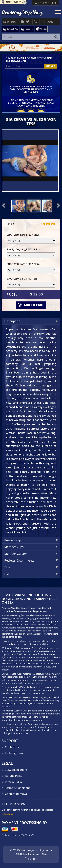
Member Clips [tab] (31, 547)
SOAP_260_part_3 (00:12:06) (23, 264)
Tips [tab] (31, 567)
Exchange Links (15, 753)
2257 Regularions (16, 770)
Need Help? (10, 22)
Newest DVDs (12, 29)
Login (50, 22)
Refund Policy (14, 776)
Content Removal (16, 794)
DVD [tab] (31, 574)
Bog (23, 21)
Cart (36, 21)
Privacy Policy (14, 782)
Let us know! (8, 814)
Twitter (28, 21)
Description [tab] (31, 321)
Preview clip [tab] (31, 540)
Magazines (29, 29)
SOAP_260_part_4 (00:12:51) (23, 279)
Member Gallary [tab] (31, 554)
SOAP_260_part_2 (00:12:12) (23, 249)
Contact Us (12, 747)
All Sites (43, 29)
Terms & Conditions (18, 788)
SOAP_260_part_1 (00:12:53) (23, 235)
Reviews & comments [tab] (31, 560)
